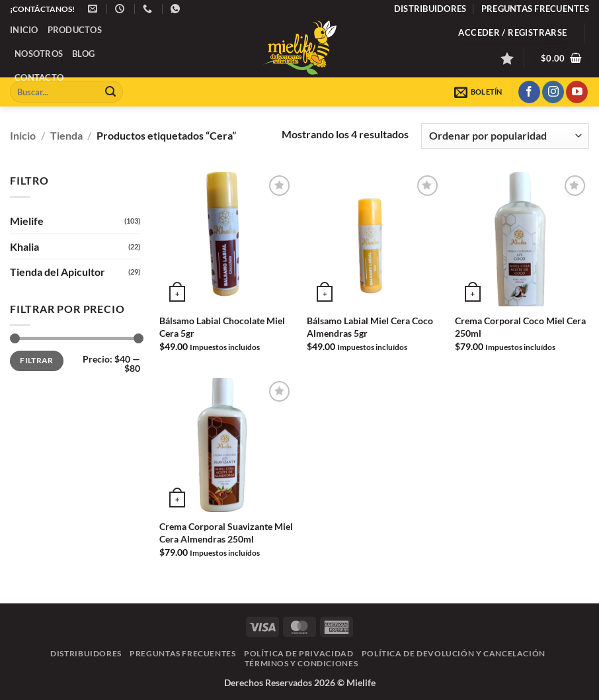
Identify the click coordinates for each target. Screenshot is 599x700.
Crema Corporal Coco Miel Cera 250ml (520, 327)
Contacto (39, 77)
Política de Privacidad (299, 653)
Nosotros (39, 54)
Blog (83, 54)
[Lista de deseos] (507, 58)
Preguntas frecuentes (535, 9)
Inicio (24, 30)
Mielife (27, 221)
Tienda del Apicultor (58, 272)
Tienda (66, 135)
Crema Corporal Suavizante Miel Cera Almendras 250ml (226, 533)
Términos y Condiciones (301, 663)
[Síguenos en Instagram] (553, 92)
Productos (75, 30)
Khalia (24, 246)
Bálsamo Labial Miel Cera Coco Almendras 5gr (370, 327)
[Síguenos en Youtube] (577, 92)
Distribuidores (430, 9)
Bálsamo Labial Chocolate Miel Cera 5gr (222, 327)
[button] (512, 33)
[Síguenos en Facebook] (529, 92)
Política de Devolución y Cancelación (454, 653)
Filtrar (37, 360)
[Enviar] (110, 92)
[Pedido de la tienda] (505, 136)
